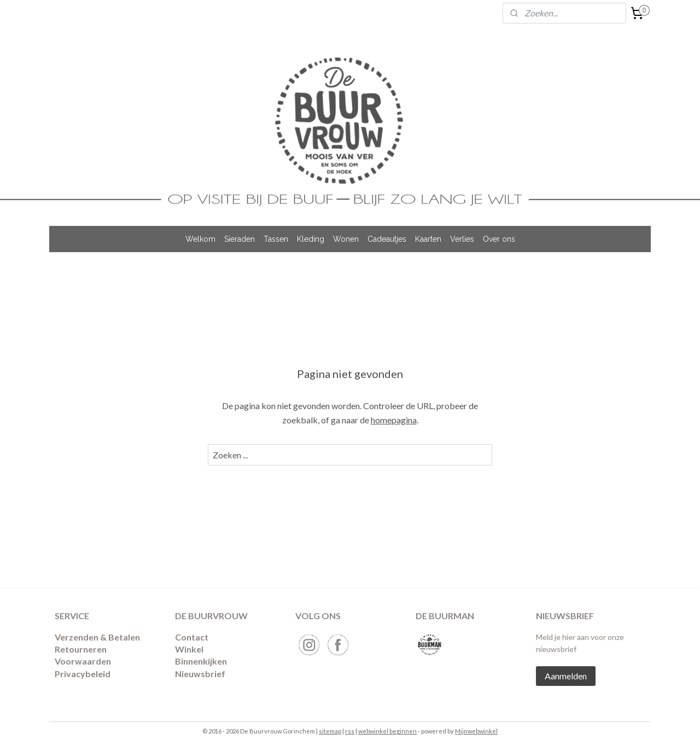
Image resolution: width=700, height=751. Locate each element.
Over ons (499, 239)
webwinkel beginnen (387, 731)
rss (350, 731)
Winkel (189, 649)
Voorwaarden (83, 661)
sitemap (330, 731)
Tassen (276, 239)
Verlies (462, 239)
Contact (192, 637)
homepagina (394, 420)
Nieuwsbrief (200, 674)
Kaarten (428, 239)
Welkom (200, 239)
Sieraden (240, 239)
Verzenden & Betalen (97, 637)
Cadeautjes (387, 239)
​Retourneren (81, 649)
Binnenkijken (201, 661)
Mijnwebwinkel (476, 731)
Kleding (311, 239)
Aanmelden (566, 676)
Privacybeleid (83, 674)
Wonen (346, 239)
